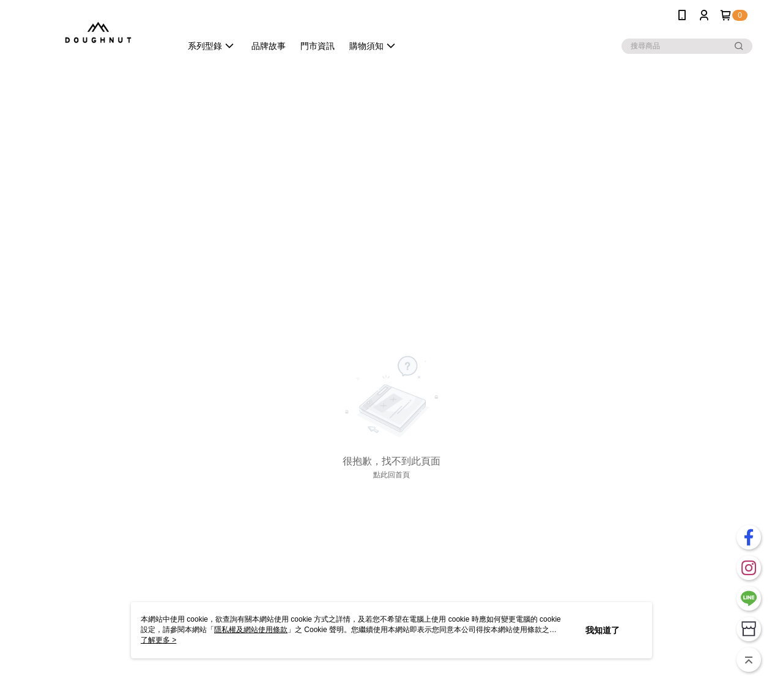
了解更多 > (158, 640)
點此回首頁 (391, 475)
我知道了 (603, 630)
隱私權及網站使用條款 (251, 630)
